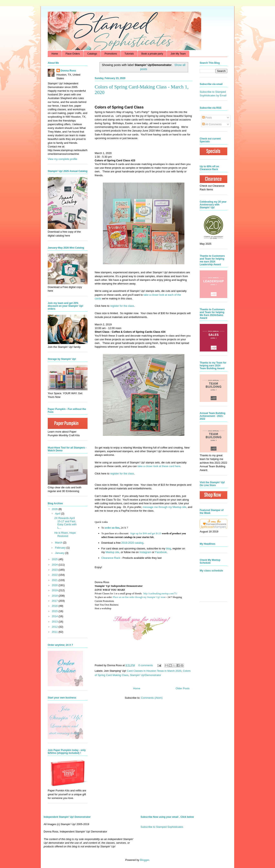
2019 (55, 590)
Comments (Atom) (152, 698)
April (58, 514)
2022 (55, 575)
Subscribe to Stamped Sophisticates (162, 827)
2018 (55, 596)
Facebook (161, 552)
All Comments (212, 124)
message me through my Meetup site (164, 507)
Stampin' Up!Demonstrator (146, 675)
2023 (55, 570)
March (59, 543)
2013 (55, 622)
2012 (55, 627)
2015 (55, 611)
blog (169, 548)
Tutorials (129, 54)
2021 (55, 580)
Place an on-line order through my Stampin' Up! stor (139, 597)
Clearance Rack (111, 558)
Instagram (145, 552)
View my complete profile (62, 159)
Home (55, 54)
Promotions (111, 54)
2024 (55, 565)
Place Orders (73, 54)
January (60, 553)
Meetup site (112, 552)
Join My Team (178, 54)
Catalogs (92, 54)
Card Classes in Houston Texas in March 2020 (154, 671)
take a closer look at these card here (159, 466)
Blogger (144, 860)
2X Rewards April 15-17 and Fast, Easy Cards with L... (65, 523)
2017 (55, 601)
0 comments (146, 665)
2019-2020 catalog (132, 543)
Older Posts (183, 688)
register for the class (122, 306)
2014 (55, 616)
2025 (55, 559)
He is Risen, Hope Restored (65, 534)
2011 (55, 632)
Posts (207, 118)
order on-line (112, 528)
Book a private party (152, 54)
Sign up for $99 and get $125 (145, 533)
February (61, 548)
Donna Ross (68, 71)
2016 (55, 606)
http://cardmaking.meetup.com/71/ (160, 594)
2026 (55, 509)
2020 (55, 585)
